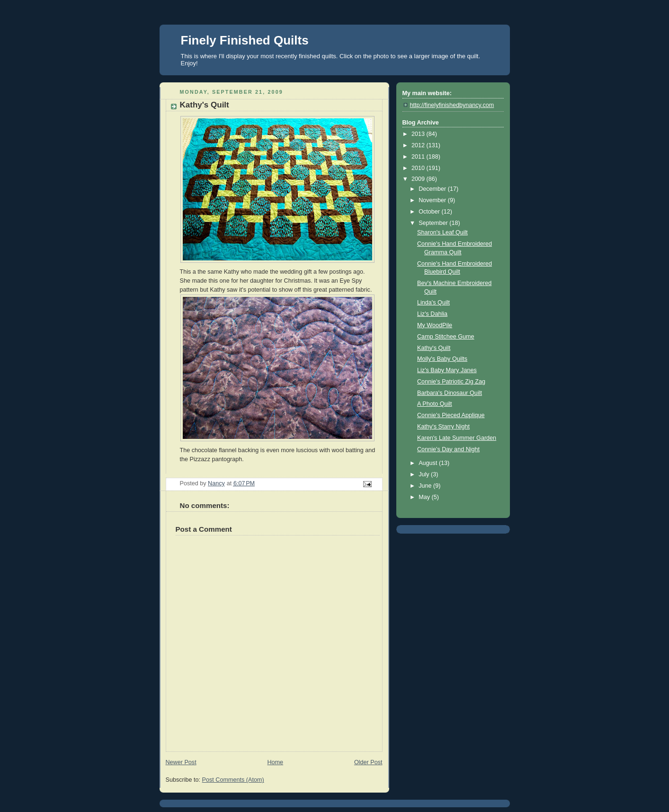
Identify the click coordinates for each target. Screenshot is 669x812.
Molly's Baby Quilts (442, 359)
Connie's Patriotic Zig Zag (451, 382)
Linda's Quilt (433, 303)
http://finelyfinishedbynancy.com (452, 105)
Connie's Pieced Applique (451, 415)
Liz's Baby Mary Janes (447, 370)
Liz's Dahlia (432, 314)
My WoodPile (435, 325)
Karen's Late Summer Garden (457, 438)
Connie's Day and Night (448, 449)
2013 (419, 134)
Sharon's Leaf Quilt (442, 232)
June (426, 486)
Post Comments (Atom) (233, 780)
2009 (419, 179)
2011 (419, 157)
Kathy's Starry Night (443, 427)
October (430, 212)
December (433, 189)
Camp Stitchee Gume (446, 337)
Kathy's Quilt (434, 348)
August (429, 463)
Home (275, 762)
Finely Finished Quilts (245, 40)
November (433, 200)
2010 (419, 168)
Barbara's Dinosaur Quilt (450, 393)
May (425, 497)
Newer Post (181, 762)
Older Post (368, 762)
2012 (419, 145)
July (425, 474)
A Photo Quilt (435, 404)
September (434, 223)
